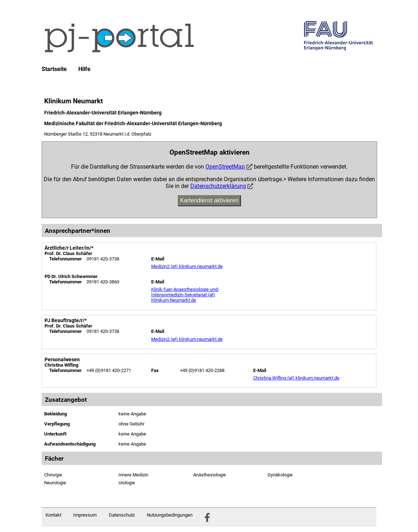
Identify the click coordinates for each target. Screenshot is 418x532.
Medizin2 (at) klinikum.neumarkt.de (187, 266)
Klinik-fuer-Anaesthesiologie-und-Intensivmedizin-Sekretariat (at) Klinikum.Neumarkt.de (185, 295)
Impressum (85, 515)
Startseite (54, 69)
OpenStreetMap (225, 167)
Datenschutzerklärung (218, 186)
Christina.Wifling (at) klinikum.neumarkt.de (296, 378)
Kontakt (54, 515)
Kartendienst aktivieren (210, 200)
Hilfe (84, 69)
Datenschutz (122, 515)
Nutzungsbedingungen (170, 515)
